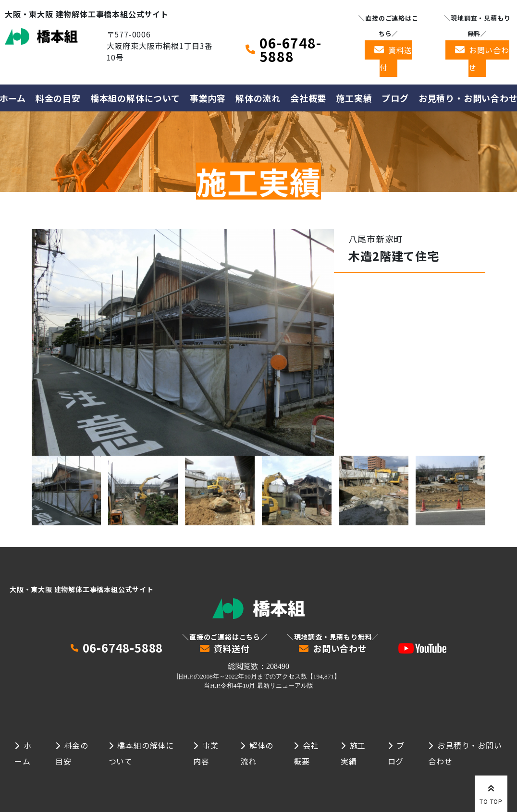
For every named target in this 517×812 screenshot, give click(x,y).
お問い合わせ (489, 59)
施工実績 (354, 98)
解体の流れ (258, 98)
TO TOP (491, 793)
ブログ (395, 98)
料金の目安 (58, 98)
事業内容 (208, 98)
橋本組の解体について (135, 98)
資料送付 (396, 59)
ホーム (23, 753)
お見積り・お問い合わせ (465, 753)
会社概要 (308, 98)
